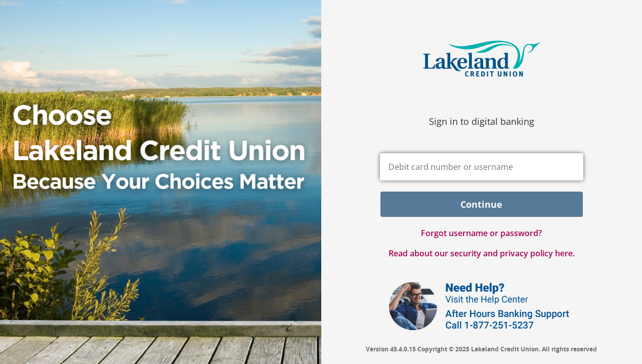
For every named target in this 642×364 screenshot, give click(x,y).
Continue (481, 204)
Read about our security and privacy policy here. (482, 253)
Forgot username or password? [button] (481, 233)
